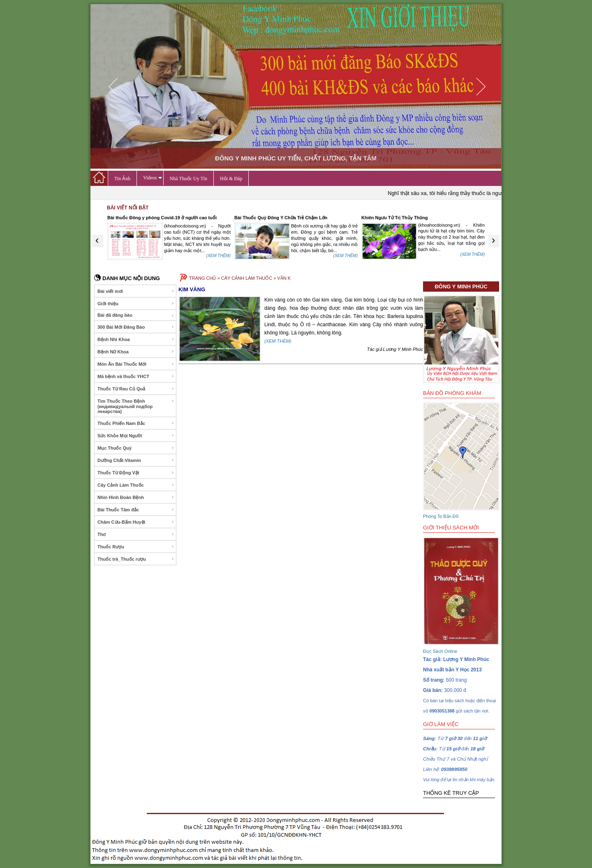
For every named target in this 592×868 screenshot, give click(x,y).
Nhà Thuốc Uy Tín (189, 179)
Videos (153, 178)
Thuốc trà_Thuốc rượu (136, 559)
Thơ (136, 534)
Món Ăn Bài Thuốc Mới (136, 364)
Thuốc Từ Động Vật (136, 473)
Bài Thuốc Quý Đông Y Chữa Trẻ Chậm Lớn (281, 218)
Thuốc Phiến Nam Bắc (136, 423)
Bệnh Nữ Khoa (136, 352)
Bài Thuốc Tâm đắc (136, 510)
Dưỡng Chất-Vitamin (136, 460)
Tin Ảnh (122, 179)
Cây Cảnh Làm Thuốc (136, 485)
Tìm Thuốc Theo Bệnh (136, 406)
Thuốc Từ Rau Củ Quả (136, 389)
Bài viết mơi (136, 291)
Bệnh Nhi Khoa (136, 339)
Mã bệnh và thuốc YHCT (136, 376)
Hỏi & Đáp (231, 179)
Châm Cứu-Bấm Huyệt (136, 522)
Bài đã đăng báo (136, 315)
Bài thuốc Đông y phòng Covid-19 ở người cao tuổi (162, 218)
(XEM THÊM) (219, 256)
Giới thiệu (136, 304)
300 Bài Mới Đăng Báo (136, 327)
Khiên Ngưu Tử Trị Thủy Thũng (394, 218)
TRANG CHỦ (202, 278)
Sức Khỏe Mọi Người (136, 436)
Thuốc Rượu (136, 547)
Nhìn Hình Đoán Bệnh (136, 497)
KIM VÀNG (192, 289)
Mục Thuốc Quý (136, 448)
